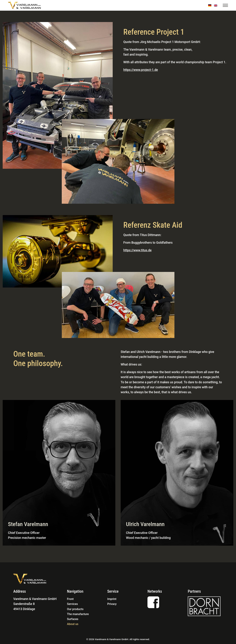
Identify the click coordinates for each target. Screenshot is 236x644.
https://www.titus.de (137, 250)
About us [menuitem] (73, 624)
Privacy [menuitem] (112, 604)
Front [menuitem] (70, 599)
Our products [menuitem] (75, 609)
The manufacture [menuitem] (78, 614)
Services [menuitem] (72, 604)
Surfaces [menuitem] (73, 619)
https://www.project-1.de (141, 70)
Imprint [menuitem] (112, 599)
